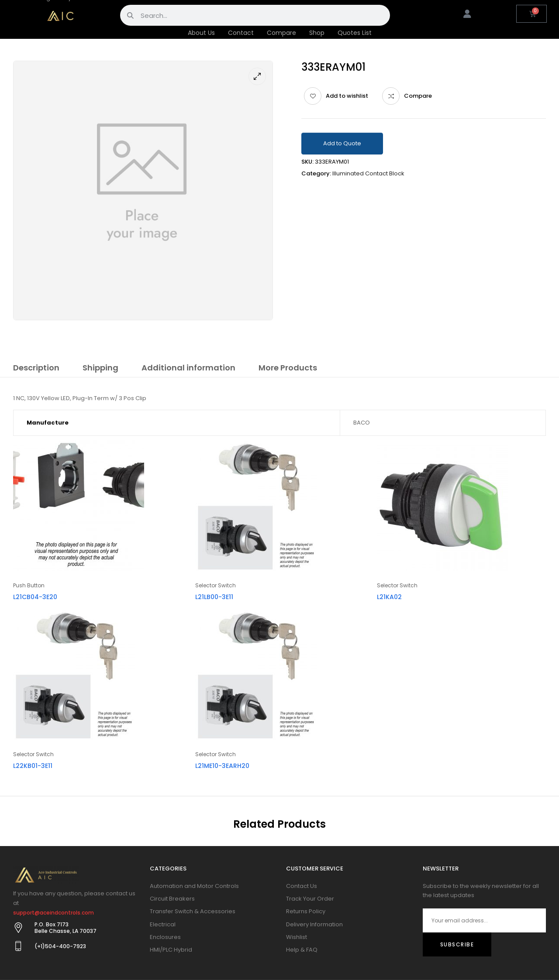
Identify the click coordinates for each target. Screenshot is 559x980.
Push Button (29, 585)
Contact (241, 33)
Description (36, 368)
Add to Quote (342, 143)
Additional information (188, 368)
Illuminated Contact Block (368, 173)
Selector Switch (216, 585)
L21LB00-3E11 (214, 597)
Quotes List (355, 33)
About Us (201, 33)
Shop (317, 33)
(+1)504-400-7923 (60, 946)
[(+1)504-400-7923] (18, 946)
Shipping (100, 368)
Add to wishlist (347, 96)
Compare (281, 33)
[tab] (36, 369)
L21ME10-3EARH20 (222, 766)
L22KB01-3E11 (33, 766)
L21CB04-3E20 (35, 597)
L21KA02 (389, 597)
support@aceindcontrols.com (53, 913)
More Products (288, 368)
